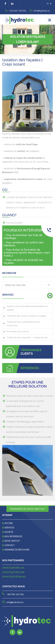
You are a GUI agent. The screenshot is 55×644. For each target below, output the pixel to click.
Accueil (9, 523)
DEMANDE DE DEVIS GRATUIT (27, 509)
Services (9, 528)
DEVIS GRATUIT (12, 541)
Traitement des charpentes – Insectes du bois (27, 338)
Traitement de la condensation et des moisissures (23, 324)
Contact (10, 545)
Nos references (13, 536)
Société (9, 532)
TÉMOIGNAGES (31, 350)
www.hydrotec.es (13, 568)
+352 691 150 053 (16, 11)
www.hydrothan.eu (14, 576)
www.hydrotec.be (13, 572)
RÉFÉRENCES (30, 368)
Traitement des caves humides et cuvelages (27, 316)
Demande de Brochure (17, 550)
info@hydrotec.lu (40, 11)
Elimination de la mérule (18, 332)
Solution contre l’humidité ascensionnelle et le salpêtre (27, 308)
